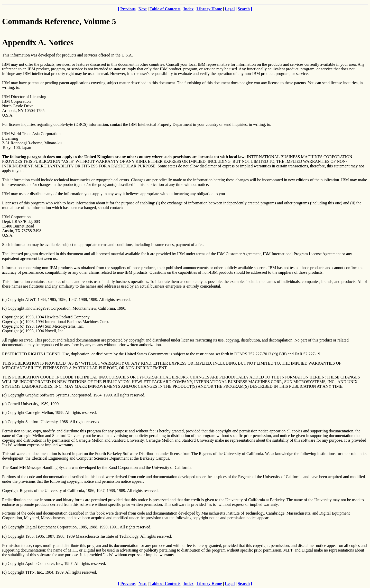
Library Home (209, 9)
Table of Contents (165, 9)
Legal (230, 9)
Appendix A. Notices (38, 42)
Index (188, 9)
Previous (128, 9)
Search (244, 9)
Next (143, 9)
